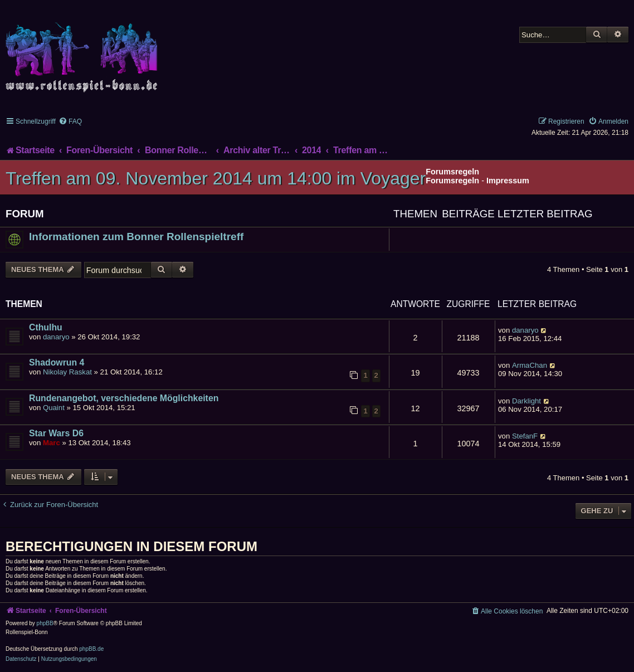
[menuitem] (70, 121)
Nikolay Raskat (67, 372)
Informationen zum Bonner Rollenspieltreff (136, 237)
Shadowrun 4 (57, 362)
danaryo (56, 337)
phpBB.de (91, 649)
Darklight (526, 401)
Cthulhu (46, 327)
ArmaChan (530, 365)
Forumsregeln (452, 181)
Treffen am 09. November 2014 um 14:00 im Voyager (216, 178)
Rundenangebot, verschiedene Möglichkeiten (124, 398)
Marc (52, 443)
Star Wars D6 (56, 433)
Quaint (54, 408)
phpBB (45, 623)
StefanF (525, 436)
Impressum (508, 181)
